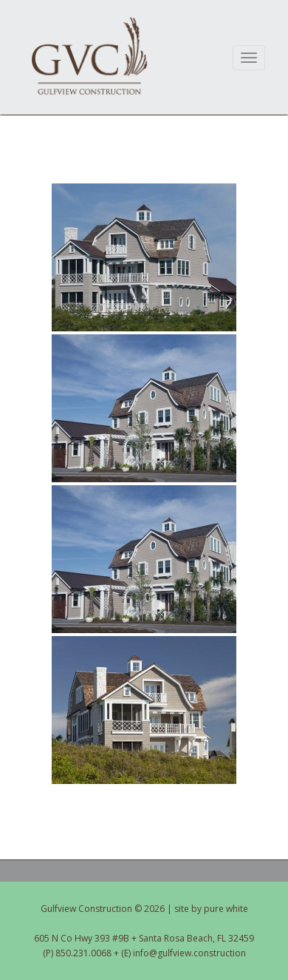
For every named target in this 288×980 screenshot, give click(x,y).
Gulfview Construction (89, 56)
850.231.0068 (83, 953)
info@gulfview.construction (189, 953)
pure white (226, 909)
